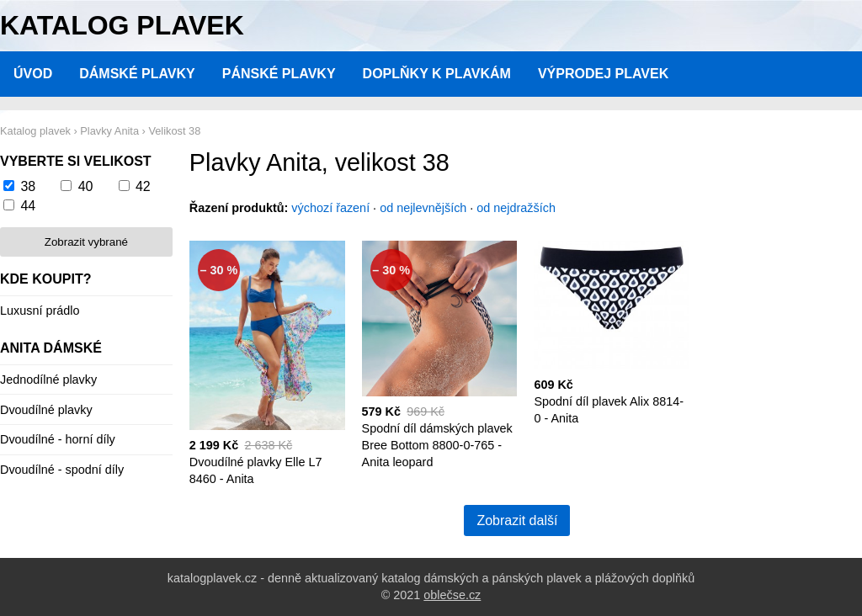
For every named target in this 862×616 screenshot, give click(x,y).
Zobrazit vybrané (86, 242)
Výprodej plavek (603, 74)
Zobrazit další (517, 520)
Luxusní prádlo (40, 311)
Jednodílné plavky (48, 380)
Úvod (33, 74)
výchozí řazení (330, 208)
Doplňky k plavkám (437, 74)
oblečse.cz (452, 595)
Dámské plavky (137, 74)
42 (143, 186)
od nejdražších (516, 208)
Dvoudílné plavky (46, 410)
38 (28, 186)
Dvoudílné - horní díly (58, 439)
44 (28, 206)
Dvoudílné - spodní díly (62, 470)
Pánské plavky (279, 74)
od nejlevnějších (423, 208)
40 (86, 186)
